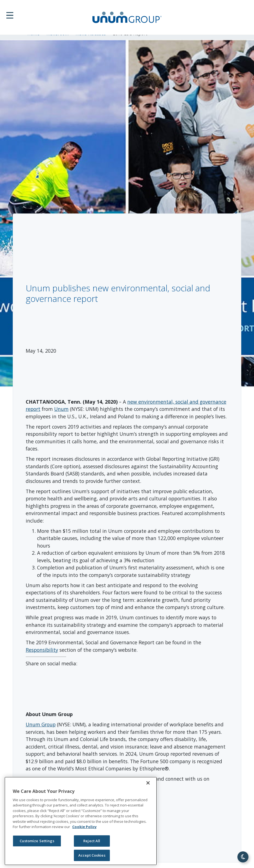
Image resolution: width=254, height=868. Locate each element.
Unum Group (41, 724)
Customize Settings (37, 841)
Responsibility (42, 650)
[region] (81, 821)
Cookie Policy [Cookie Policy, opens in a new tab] (84, 827)
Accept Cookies (92, 855)
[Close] (148, 783)
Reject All (92, 841)
